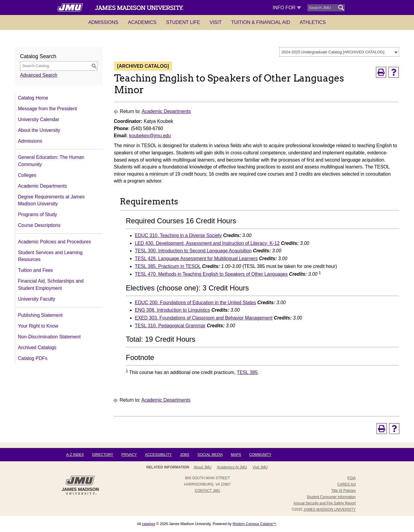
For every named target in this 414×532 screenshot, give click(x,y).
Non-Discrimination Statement (49, 337)
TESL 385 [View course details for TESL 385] (247, 372)
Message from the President (47, 109)
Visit (216, 22)
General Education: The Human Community (51, 161)
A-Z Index (75, 455)
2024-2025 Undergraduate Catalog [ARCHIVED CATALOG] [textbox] (333, 52)
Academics (142, 22)
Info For (287, 8)
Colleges (27, 175)
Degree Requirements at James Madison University (51, 200)
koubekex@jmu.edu (150, 136)
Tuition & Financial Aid (261, 22)
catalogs (149, 524)
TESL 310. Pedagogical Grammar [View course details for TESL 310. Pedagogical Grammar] (170, 326)
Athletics (313, 22)
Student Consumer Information (331, 497)
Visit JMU (260, 467)
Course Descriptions (39, 225)
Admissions (103, 22)
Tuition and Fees (35, 270)
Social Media (210, 455)
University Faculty (37, 299)
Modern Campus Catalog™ (254, 524)
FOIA (351, 478)
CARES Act (346, 484)
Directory (103, 455)
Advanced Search (39, 75)
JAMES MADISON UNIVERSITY (330, 510)
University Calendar (38, 119)
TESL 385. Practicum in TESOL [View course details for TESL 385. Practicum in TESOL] (168, 266)
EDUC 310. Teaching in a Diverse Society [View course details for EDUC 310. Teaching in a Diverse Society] (178, 235)
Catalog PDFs (33, 358)
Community (260, 455)
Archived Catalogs (37, 348)
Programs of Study (37, 214)
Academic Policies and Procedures (54, 242)
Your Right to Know (38, 326)
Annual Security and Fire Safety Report (324, 503)
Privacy (129, 455)
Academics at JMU (232, 467)
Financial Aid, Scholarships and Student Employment (51, 285)
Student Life (183, 22)
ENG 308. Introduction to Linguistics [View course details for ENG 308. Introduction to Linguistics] (172, 310)
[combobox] (339, 52)
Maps (236, 455)
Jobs (184, 455)
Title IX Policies (344, 491)
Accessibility (158, 455)
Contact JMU (207, 491)
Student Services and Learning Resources (50, 256)
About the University (39, 130)
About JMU (202, 467)
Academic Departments (43, 186)
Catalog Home (33, 98)
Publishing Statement (40, 315)
